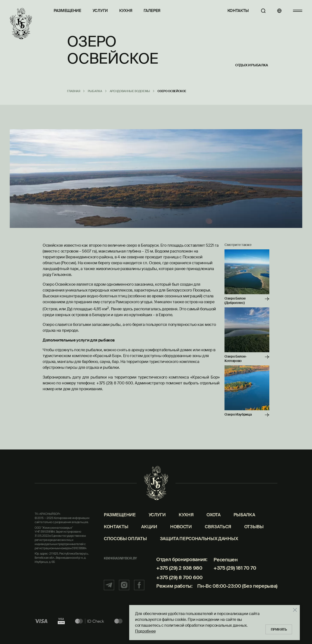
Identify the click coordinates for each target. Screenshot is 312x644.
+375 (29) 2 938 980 (179, 568)
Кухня (126, 11)
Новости (181, 527)
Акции (149, 527)
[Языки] (279, 11)
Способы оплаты (125, 539)
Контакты (238, 11)
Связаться (218, 527)
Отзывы (254, 527)
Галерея (152, 11)
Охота (213, 515)
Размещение (67, 11)
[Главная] (21, 24)
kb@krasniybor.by (120, 558)
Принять (279, 629)
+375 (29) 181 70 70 (235, 568)
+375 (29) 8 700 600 (179, 578)
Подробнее (145, 631)
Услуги (100, 11)
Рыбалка (244, 515)
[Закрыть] (295, 610)
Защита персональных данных (199, 539)
